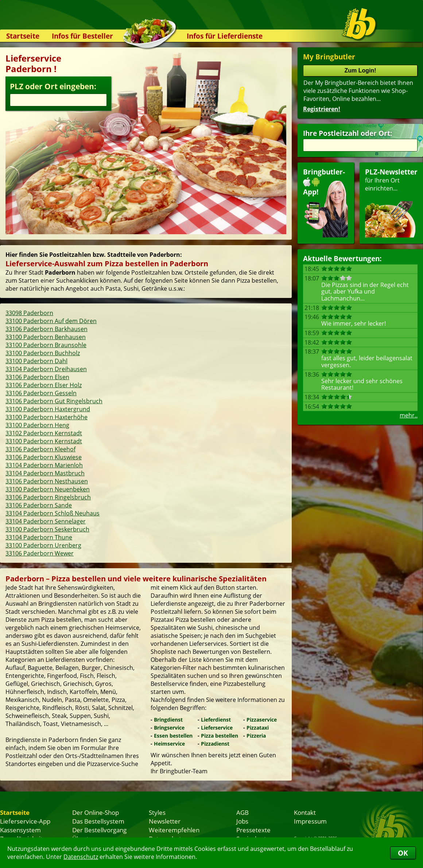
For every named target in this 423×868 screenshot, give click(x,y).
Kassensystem (20, 830)
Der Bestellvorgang (99, 830)
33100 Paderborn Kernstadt (44, 441)
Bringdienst (168, 720)
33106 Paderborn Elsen (37, 377)
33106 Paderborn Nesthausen (47, 481)
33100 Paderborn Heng (37, 425)
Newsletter (165, 821)
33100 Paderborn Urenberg (43, 545)
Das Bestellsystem (98, 821)
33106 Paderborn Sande (39, 505)
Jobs (242, 821)
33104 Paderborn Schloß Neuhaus (53, 513)
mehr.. (409, 415)
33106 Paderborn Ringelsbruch (48, 497)
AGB (242, 812)
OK (403, 853)
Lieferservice (217, 728)
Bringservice (169, 728)
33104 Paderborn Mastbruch (45, 473)
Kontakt (305, 812)
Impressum (310, 821)
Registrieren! (322, 109)
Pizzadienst (215, 744)
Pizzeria (256, 736)
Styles (157, 812)
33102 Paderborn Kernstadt (44, 433)
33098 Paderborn (29, 313)
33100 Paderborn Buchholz (43, 353)
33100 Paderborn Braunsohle (46, 345)
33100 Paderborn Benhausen (46, 337)
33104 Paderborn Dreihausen (46, 369)
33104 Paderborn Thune (39, 537)
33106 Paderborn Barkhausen (46, 329)
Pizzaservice (262, 720)
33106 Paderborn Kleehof (40, 449)
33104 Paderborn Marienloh (44, 465)
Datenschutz (81, 857)
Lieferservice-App (25, 821)
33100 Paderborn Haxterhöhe (46, 417)
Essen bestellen (173, 736)
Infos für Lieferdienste (225, 36)
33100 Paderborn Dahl (36, 361)
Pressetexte (253, 830)
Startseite (23, 36)
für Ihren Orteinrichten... (391, 202)
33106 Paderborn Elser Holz (44, 385)
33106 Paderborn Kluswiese (44, 457)
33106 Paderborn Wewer (40, 553)
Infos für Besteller (82, 36)
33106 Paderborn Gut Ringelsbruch (54, 401)
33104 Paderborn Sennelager (46, 521)
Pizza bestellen (220, 736)
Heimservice (169, 744)
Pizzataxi (258, 728)
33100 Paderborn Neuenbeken (48, 489)
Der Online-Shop (96, 812)
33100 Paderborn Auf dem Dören (51, 321)
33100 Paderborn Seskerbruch (47, 529)
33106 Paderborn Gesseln (41, 393)
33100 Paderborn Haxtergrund (48, 409)
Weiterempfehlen (174, 830)
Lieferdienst (216, 720)
